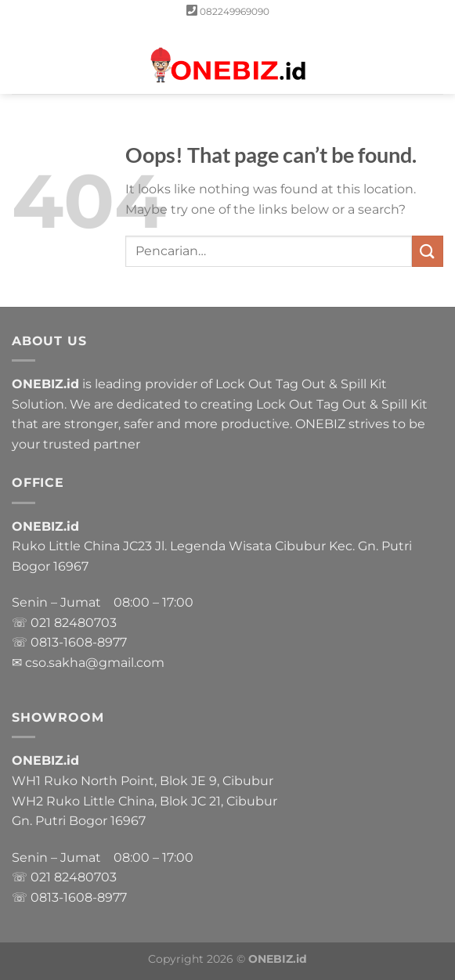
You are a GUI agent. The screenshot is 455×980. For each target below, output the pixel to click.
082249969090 (235, 11)
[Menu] (21, 58)
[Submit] (428, 251)
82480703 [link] (85, 623)
